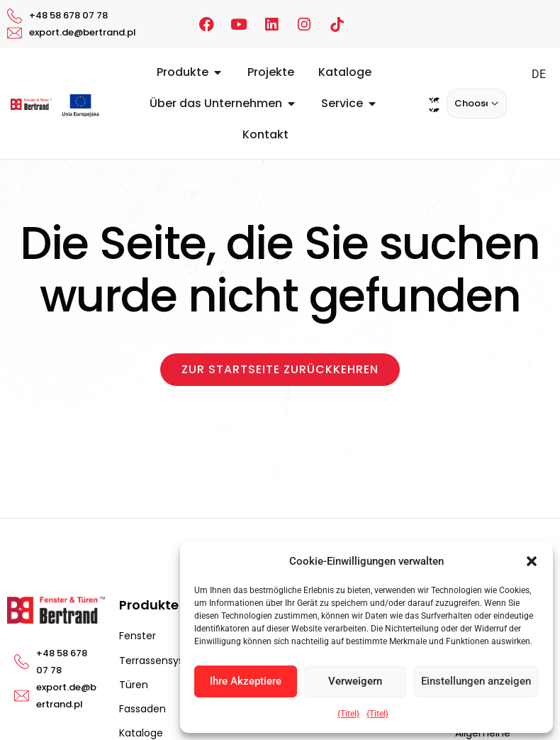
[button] (532, 561)
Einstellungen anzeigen (476, 681)
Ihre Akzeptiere (246, 681)
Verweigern (355, 681)
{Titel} (348, 714)
